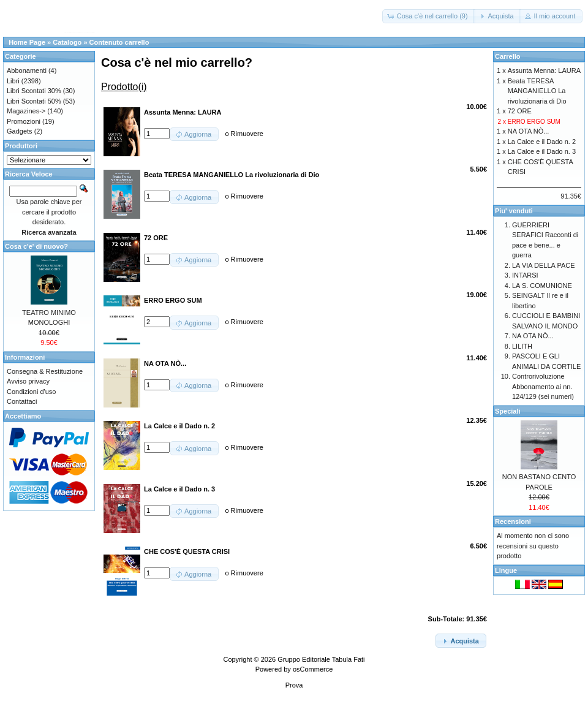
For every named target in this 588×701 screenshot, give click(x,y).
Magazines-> (26, 111)
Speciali (508, 411)
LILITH (522, 346)
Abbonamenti (27, 70)
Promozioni (24, 121)
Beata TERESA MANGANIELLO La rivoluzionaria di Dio (537, 91)
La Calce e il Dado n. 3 (542, 151)
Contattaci (22, 401)
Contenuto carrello (119, 42)
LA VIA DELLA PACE (544, 265)
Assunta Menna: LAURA (544, 70)
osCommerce (313, 669)
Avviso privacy (28, 381)
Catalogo (67, 42)
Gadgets (20, 131)
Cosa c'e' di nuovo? (36, 246)
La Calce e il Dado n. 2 (542, 142)
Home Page (27, 42)
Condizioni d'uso (31, 392)
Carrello (508, 56)
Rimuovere (247, 134)
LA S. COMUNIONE (542, 286)
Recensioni (513, 521)
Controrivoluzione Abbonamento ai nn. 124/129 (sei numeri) (543, 386)
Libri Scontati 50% (34, 101)
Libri (13, 81)
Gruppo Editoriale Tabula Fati (321, 659)
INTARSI (525, 275)
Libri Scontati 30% (34, 91)
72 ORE (520, 111)
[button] (429, 16)
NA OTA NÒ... (529, 131)
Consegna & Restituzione (45, 371)
